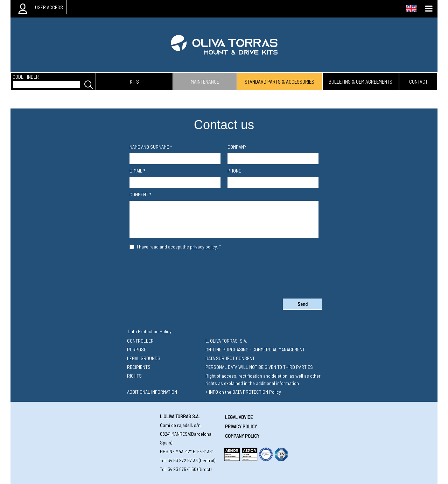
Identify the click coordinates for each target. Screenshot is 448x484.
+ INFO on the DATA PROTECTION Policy (243, 392)
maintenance (205, 82)
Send (303, 304)
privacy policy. (204, 247)
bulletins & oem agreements (360, 82)
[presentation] (224, 273)
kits (134, 82)
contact (418, 82)
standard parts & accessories (279, 82)
